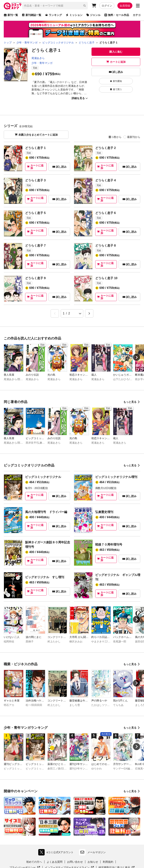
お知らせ (93, 862)
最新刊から (134, 137)
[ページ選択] (72, 313)
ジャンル (93, 15)
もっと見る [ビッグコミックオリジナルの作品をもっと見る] (132, 465)
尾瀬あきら (38, 58)
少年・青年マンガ (42, 63)
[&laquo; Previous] (55, 313)
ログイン (107, 6)
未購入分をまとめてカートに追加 (36, 135)
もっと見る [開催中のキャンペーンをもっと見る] (132, 791)
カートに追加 (116, 62)
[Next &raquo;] (89, 313)
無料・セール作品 (117, 15)
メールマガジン (92, 852)
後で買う (116, 89)
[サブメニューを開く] (138, 6)
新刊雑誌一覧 (31, 15)
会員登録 (125, 6)
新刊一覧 (11, 15)
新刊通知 (116, 81)
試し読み (116, 72)
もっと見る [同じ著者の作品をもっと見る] (132, 402)
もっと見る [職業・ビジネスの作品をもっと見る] (132, 664)
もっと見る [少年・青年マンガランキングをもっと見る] (132, 728)
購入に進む (116, 52)
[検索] (85, 6)
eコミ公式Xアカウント (57, 852)
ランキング (53, 15)
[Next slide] (136, 357)
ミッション (74, 15)
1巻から (117, 137)
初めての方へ (34, 862)
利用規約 (108, 862)
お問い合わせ (75, 862)
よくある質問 (55, 862)
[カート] (94, 6)
